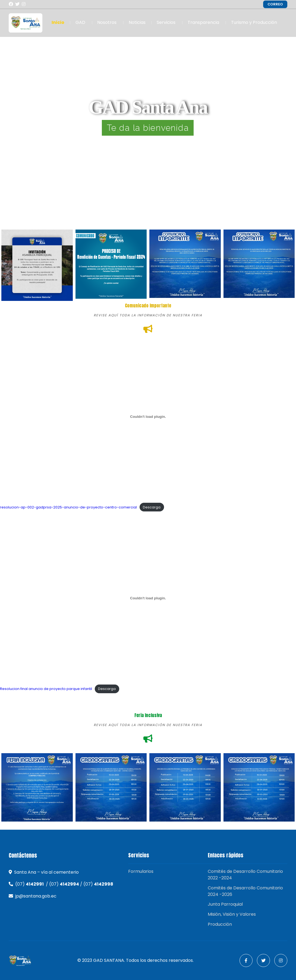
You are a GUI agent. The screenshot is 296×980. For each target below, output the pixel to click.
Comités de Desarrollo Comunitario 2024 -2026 (245, 891)
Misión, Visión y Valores (232, 914)
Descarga (152, 507)
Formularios (141, 871)
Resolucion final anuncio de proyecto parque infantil (46, 689)
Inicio (58, 22)
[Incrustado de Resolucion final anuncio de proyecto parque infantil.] (148, 598)
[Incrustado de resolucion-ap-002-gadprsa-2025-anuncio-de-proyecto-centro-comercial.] (148, 417)
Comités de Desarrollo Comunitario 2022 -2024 (245, 875)
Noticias (137, 22)
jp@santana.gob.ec (36, 896)
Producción (220, 924)
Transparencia (203, 22)
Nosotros (107, 22)
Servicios (166, 22)
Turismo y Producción (254, 22)
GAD (80, 22)
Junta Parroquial (225, 904)
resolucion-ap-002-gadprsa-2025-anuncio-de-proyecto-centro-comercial (68, 507)
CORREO (275, 4)
